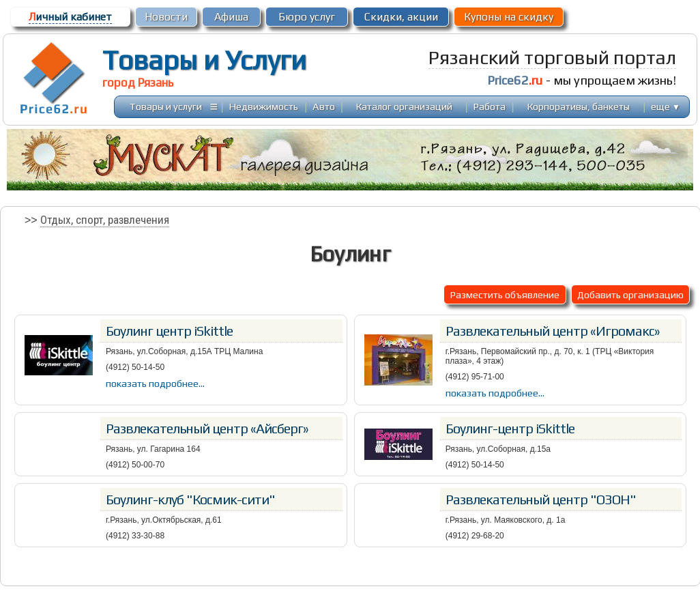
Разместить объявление (505, 294)
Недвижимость (264, 106)
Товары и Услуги (204, 60)
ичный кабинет (70, 17)
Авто (324, 106)
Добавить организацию (630, 294)
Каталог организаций (404, 106)
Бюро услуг (307, 17)
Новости (166, 17)
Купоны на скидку (509, 17)
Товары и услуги (166, 106)
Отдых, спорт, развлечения (105, 220)
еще (666, 106)
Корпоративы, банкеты (579, 106)
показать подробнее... (155, 383)
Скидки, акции (401, 17)
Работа (490, 106)
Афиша (231, 17)
